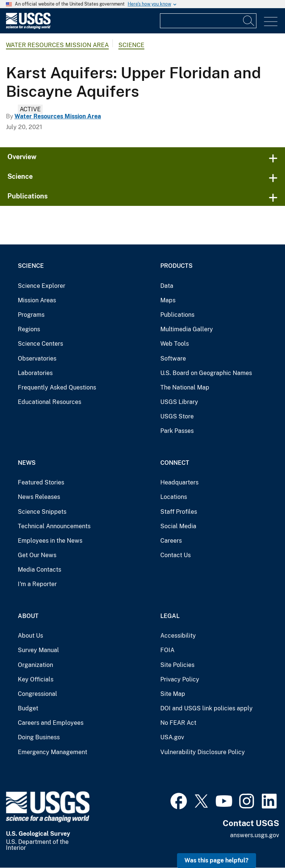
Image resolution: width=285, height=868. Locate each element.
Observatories (37, 359)
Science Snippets (42, 512)
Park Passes (177, 431)
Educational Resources (50, 402)
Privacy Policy (180, 679)
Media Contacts (40, 570)
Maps (168, 300)
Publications (28, 196)
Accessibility (178, 636)
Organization (35, 665)
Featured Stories (41, 482)
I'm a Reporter (37, 584)
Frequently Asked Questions (57, 387)
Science (131, 45)
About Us (30, 636)
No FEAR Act (178, 723)
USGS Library (179, 402)
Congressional (37, 694)
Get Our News (37, 555)
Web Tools (175, 344)
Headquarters (179, 482)
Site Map (173, 694)
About (28, 616)
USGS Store (177, 416)
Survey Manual (38, 650)
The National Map (185, 387)
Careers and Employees (51, 723)
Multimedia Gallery (187, 329)
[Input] (208, 21)
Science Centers (40, 344)
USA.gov (172, 737)
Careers (171, 541)
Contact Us (176, 555)
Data (167, 286)
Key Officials (36, 679)
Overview (22, 157)
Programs (31, 315)
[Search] (249, 21)
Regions (29, 329)
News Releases (39, 497)
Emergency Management (53, 752)
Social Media (178, 526)
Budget (28, 708)
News (27, 463)
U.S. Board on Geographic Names (206, 373)
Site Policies (177, 665)
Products (176, 266)
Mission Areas (37, 300)
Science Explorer (42, 286)
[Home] (28, 27)
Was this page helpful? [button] (217, 860)
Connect (175, 463)
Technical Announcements (54, 526)
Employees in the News (50, 541)
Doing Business (39, 737)
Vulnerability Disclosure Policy (203, 752)
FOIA (167, 650)
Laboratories (35, 373)
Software (173, 359)
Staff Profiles (179, 512)
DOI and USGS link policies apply (207, 708)
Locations (174, 497)
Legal (170, 616)
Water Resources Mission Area (57, 45)
